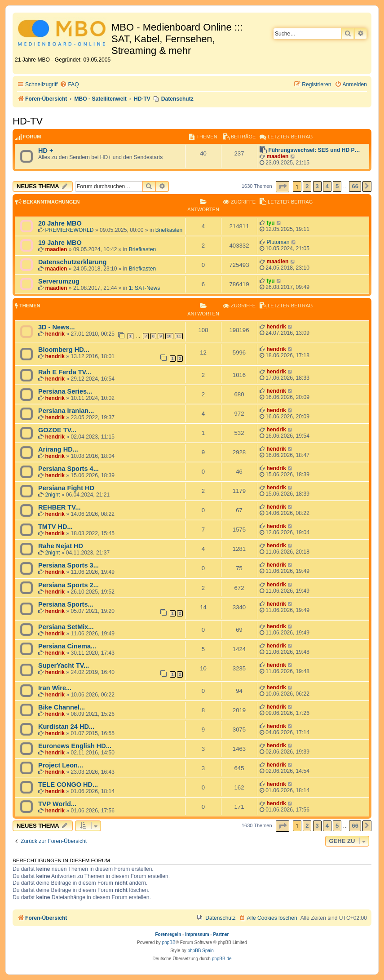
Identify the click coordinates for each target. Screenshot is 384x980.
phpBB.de (222, 959)
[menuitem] (69, 85)
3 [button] (317, 186)
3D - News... (56, 327)
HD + (46, 151)
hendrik (55, 334)
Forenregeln (168, 934)
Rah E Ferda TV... (65, 372)
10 (169, 336)
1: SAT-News (145, 288)
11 (179, 336)
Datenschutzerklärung (72, 262)
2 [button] (307, 186)
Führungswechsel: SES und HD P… (314, 150)
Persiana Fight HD (66, 488)
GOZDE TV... (57, 430)
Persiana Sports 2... (68, 585)
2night (52, 495)
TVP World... (57, 804)
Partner (221, 934)
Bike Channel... (62, 707)
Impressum (197, 934)
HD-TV (28, 121)
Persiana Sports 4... (68, 469)
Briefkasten (169, 230)
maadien (277, 156)
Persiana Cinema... (67, 646)
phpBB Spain (200, 951)
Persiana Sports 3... (68, 565)
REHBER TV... (60, 507)
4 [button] (327, 186)
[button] (282, 187)
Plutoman (278, 242)
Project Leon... (61, 765)
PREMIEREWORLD (69, 230)
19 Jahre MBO (60, 243)
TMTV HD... (55, 527)
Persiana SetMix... (66, 627)
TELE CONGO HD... (68, 785)
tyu (270, 223)
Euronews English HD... (75, 746)
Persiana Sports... (66, 604)
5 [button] (337, 186)
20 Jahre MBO (60, 223)
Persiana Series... (65, 391)
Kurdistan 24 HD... (66, 727)
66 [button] (355, 186)
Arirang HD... (58, 449)
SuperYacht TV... (64, 665)
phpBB (169, 942)
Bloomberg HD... (64, 350)
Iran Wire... (55, 688)
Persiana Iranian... (66, 411)
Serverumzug (59, 281)
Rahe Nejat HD (61, 546)
